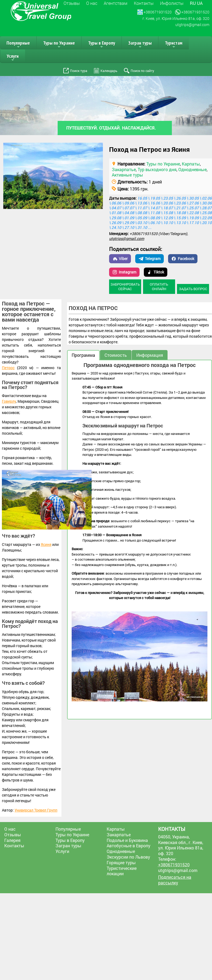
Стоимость (116, 355)
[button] (98, 147)
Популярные (18, 45)
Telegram (150, 259)
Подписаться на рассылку (175, 880)
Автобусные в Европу (128, 846)
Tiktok (156, 272)
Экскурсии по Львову (128, 857)
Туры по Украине (59, 45)
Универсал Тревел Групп (36, 810)
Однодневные (192, 169)
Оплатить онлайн (159, 287)
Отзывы (72, 3)
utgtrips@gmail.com (127, 238)
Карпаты (191, 164)
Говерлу (9, 401)
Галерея (12, 840)
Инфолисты (172, 3)
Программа (83, 355)
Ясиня (46, 544)
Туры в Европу (102, 45)
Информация (150, 355)
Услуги (13, 58)
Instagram (124, 272)
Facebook (183, 259)
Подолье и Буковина (127, 840)
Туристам (174, 45)
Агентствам (116, 3)
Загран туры (140, 45)
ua (200, 3)
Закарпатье (124, 169)
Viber (120, 259)
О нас (92, 3)
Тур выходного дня (157, 169)
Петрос (8, 368)
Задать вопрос (193, 289)
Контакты (144, 3)
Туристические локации (122, 871)
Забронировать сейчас (125, 287)
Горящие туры (121, 862)
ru (193, 3)
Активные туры (127, 175)
